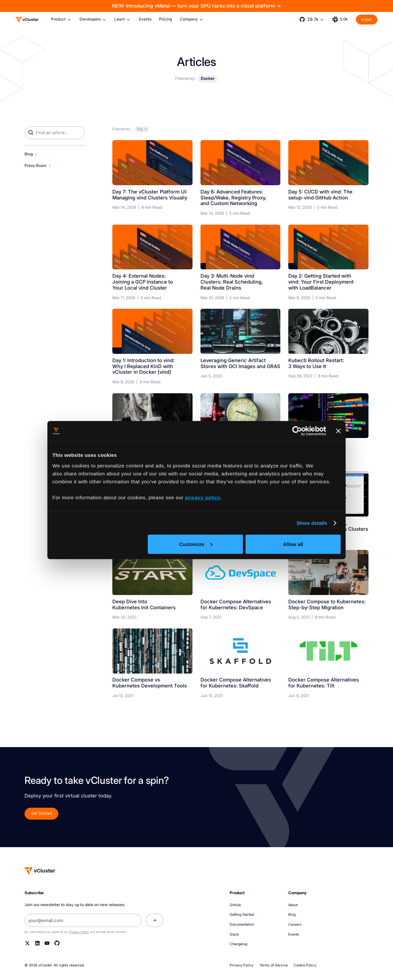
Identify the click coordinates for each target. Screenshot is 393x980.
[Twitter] (28, 943)
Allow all (293, 544)
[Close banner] (338, 431)
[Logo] (27, 20)
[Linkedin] (37, 943)
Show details (312, 523)
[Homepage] (40, 871)
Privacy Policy (79, 932)
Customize (196, 544)
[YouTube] (47, 943)
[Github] (57, 943)
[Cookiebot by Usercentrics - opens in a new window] (297, 431)
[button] (61, 20)
